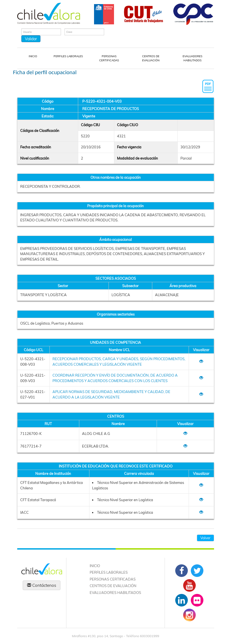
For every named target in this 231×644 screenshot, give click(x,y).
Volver (205, 538)
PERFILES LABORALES (68, 56)
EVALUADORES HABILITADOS (192, 58)
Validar (31, 39)
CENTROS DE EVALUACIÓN (151, 58)
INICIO (33, 56)
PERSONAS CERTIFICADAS (109, 58)
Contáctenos (42, 585)
